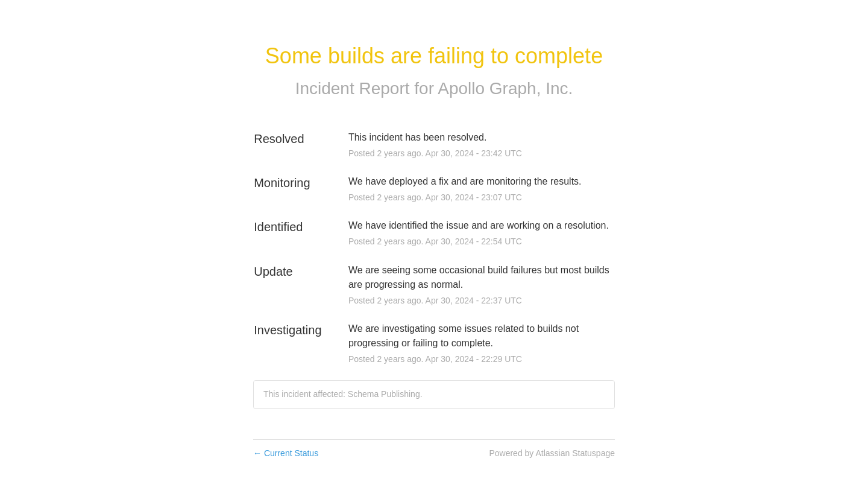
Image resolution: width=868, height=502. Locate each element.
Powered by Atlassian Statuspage (552, 453)
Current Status (286, 453)
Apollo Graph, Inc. (505, 88)
